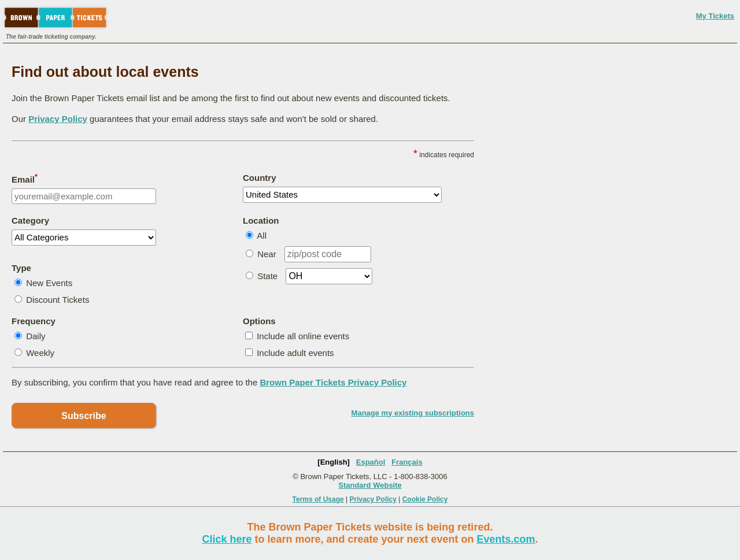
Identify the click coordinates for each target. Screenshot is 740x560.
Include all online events (303, 336)
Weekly (40, 353)
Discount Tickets (58, 300)
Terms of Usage (318, 499)
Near (267, 254)
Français (407, 462)
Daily (36, 336)
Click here (227, 539)
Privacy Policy (58, 119)
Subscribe (84, 416)
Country (260, 178)
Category (30, 220)
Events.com (506, 539)
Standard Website (370, 485)
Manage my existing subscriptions (413, 413)
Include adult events (295, 353)
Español (371, 462)
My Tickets (715, 16)
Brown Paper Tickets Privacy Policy (333, 382)
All (262, 236)
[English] (334, 462)
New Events (49, 283)
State (267, 276)
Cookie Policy (425, 499)
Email (25, 179)
